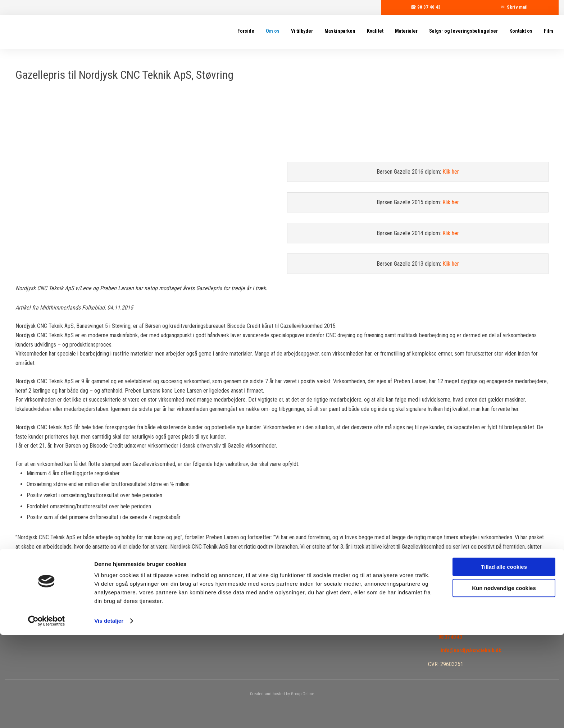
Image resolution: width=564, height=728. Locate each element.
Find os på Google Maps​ (465, 624)
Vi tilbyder (302, 31)
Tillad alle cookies (504, 660)
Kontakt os (521, 31)
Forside (246, 31)
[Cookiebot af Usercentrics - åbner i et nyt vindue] (47, 714)
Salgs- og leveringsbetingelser (463, 31)
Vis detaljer (109, 714)
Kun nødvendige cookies (504, 681)
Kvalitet (375, 31)
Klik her (451, 172)
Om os (273, 31)
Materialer (406, 31)
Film (549, 31)
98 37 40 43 (450, 637)
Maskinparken (340, 31)
